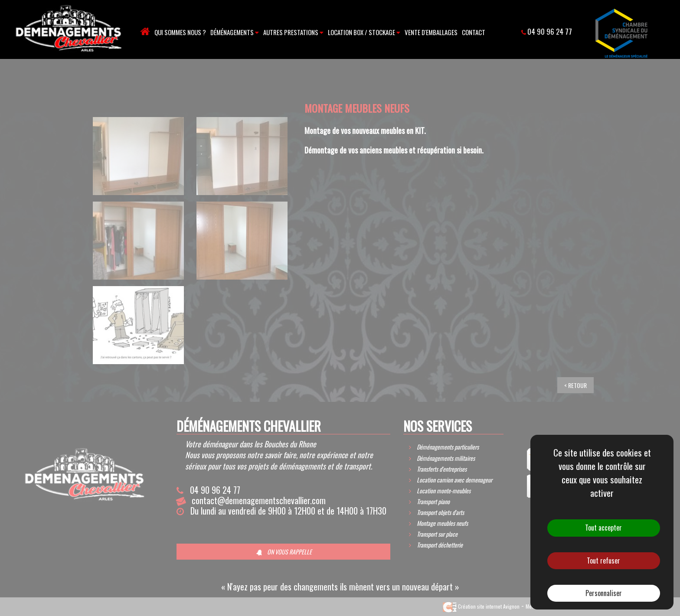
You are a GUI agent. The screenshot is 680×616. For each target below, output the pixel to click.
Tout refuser (603, 561)
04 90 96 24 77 (550, 31)
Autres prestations (293, 32)
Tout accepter (603, 528)
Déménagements (235, 32)
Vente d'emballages (431, 32)
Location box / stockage (364, 32)
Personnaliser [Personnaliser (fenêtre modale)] (604, 593)
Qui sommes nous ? (180, 32)
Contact (474, 32)
